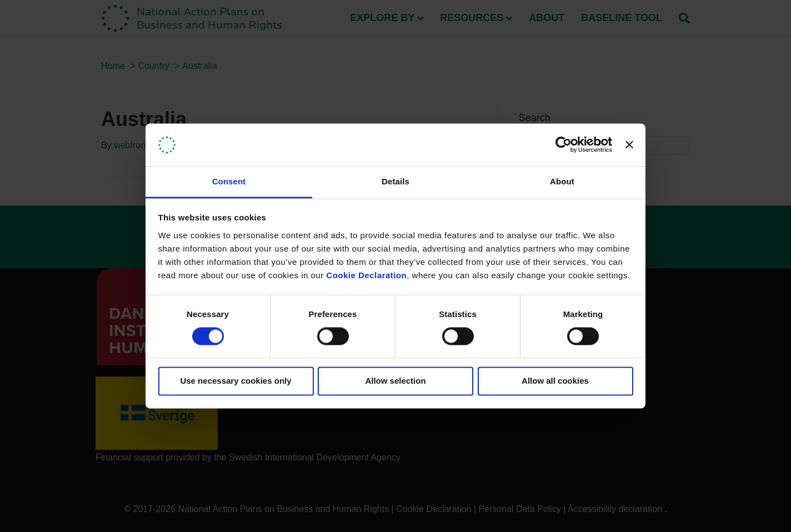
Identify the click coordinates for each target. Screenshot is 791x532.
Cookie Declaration (366, 275)
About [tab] (562, 181)
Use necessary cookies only (236, 381)
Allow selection (395, 381)
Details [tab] (395, 181)
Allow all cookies (555, 381)
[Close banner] (629, 145)
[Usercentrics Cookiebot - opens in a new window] (564, 145)
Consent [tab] (229, 181)
